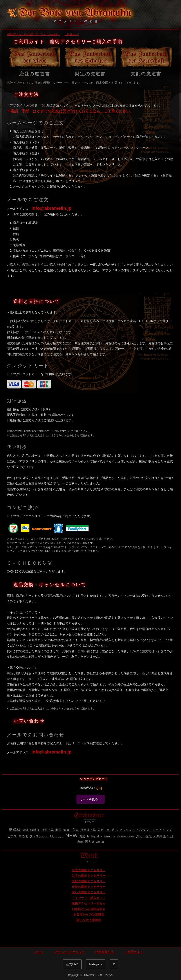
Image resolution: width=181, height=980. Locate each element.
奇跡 (82, 836)
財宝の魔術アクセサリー (89, 876)
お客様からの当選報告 (89, 914)
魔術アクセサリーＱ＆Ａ (89, 903)
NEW (72, 835)
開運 (58, 830)
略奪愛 (15, 830)
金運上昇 (47, 830)
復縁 (25, 830)
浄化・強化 (144, 836)
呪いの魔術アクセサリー (89, 892)
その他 (23, 836)
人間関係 (159, 836)
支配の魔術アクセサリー (89, 881)
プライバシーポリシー (69, 952)
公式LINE (72, 964)
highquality (95, 836)
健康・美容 (71, 830)
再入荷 (90, 842)
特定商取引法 (105, 952)
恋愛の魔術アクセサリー (89, 870)
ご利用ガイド (134, 952)
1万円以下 (57, 836)
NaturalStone (125, 836)
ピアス (12, 836)
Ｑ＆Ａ (39, 952)
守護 (170, 836)
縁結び (35, 830)
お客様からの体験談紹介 (89, 909)
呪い (115, 830)
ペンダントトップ (149, 830)
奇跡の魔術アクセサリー (89, 887)
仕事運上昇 (88, 830)
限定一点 (104, 830)
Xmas (100, 842)
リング (167, 830)
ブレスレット (39, 836)
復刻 (80, 842)
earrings (109, 836)
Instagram (96, 964)
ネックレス (127, 830)
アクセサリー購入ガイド (89, 898)
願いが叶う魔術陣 (89, 920)
